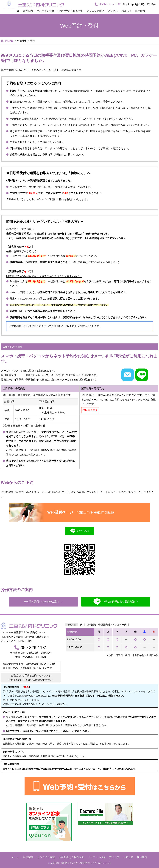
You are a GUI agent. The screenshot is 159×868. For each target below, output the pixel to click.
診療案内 (28, 11)
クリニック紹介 (95, 11)
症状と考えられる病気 (70, 11)
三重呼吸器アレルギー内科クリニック (77, 863)
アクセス (113, 11)
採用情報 (140, 11)
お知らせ (126, 11)
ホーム (16, 857)
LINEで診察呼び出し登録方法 (116, 602)
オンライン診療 (45, 11)
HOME (9, 41)
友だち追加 (79, 531)
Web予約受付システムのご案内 (43, 602)
